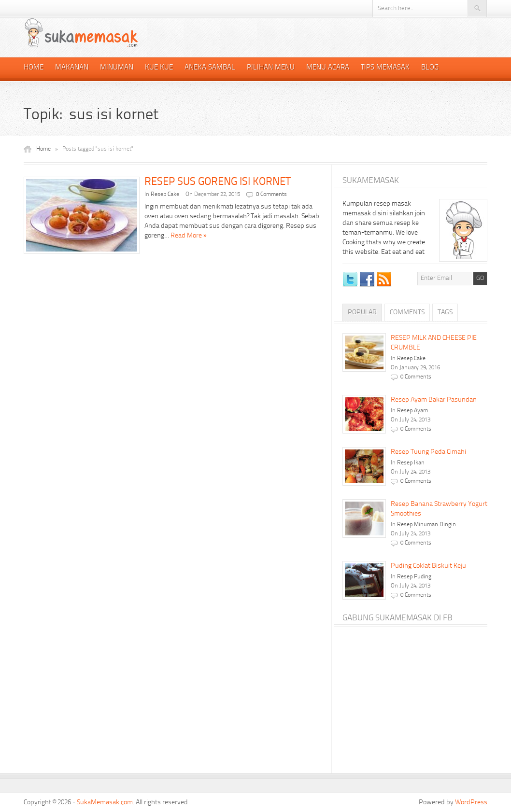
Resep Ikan (411, 463)
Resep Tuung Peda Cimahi (428, 452)
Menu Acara (328, 68)
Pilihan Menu (271, 68)
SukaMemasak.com (105, 802)
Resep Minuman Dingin (426, 525)
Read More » (189, 236)
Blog (430, 68)
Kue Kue (159, 68)
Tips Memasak (385, 68)
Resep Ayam (412, 411)
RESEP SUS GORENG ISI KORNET (218, 182)
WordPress (471, 802)
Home (34, 68)
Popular (362, 312)
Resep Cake (165, 195)
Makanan (72, 68)
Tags (445, 312)
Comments (407, 312)
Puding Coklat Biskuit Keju (428, 566)
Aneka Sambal (210, 68)
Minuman (117, 68)
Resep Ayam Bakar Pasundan (434, 400)
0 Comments (271, 195)
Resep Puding (414, 577)
